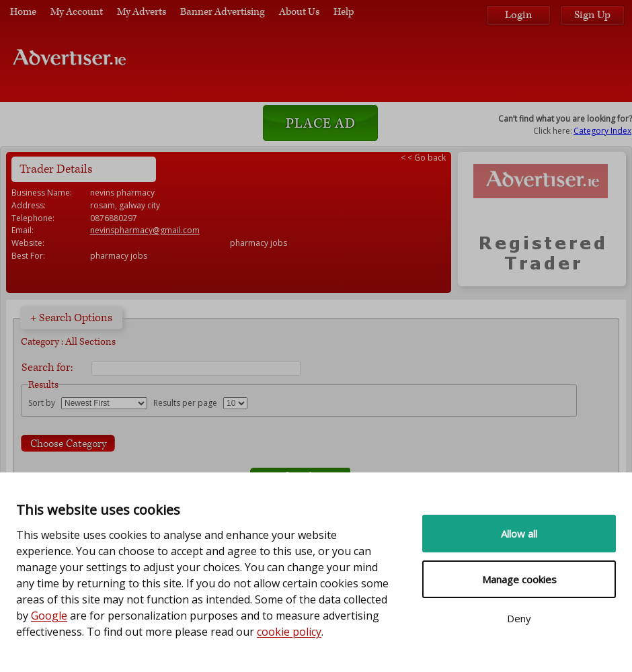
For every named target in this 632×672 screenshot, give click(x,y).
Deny (519, 618)
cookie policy (289, 632)
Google (49, 616)
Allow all (519, 534)
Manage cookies (519, 579)
